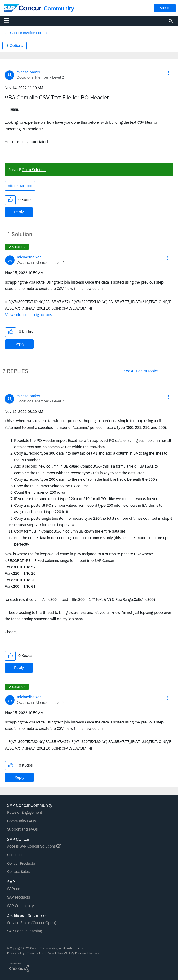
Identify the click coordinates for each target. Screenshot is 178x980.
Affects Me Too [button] (20, 186)
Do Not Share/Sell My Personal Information (74, 953)
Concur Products (21, 863)
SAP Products (18, 897)
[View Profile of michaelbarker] (28, 72)
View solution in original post (29, 315)
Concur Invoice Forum (28, 33)
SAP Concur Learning (24, 931)
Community (59, 8)
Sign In (165, 8)
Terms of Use (36, 953)
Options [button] (16, 46)
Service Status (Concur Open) (32, 923)
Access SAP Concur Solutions (34, 846)
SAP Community (20, 906)
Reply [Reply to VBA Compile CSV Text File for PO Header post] (19, 212)
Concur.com (17, 855)
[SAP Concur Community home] (22, 8)
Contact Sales (18, 872)
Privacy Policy (16, 953)
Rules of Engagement (25, 812)
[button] (168, 73)
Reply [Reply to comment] (20, 344)
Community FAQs (21, 821)
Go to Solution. (34, 170)
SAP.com (14, 889)
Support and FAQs (22, 829)
